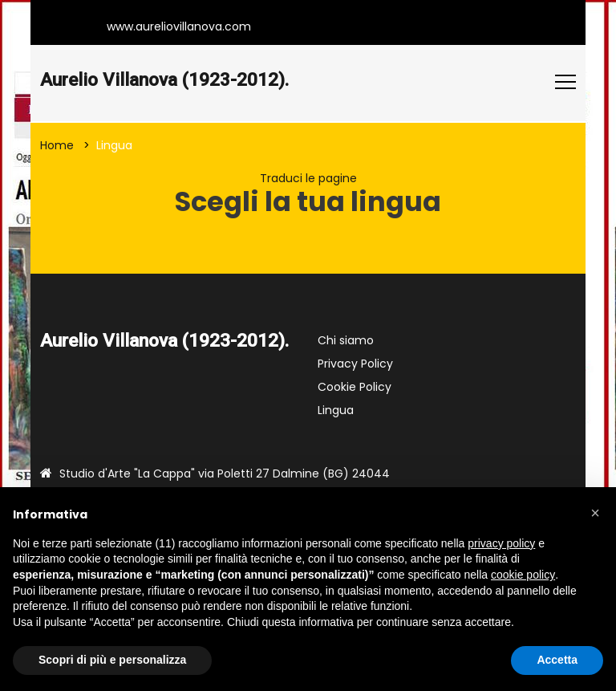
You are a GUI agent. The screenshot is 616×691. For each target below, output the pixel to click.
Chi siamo (346, 340)
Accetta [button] (557, 660)
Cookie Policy (355, 387)
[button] (595, 513)
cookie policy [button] (523, 575)
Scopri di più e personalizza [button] (112, 660)
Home (57, 145)
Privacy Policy (355, 364)
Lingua (336, 410)
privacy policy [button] (501, 543)
